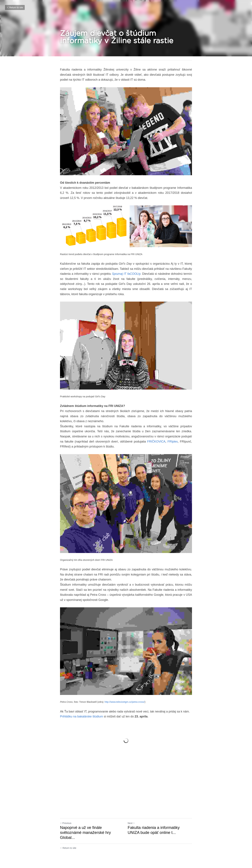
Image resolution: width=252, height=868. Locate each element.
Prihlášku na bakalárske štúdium (81, 716)
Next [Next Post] (131, 823)
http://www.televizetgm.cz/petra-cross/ (125, 702)
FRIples (173, 442)
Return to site (15, 7)
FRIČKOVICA (156, 442)
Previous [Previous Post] (66, 823)
